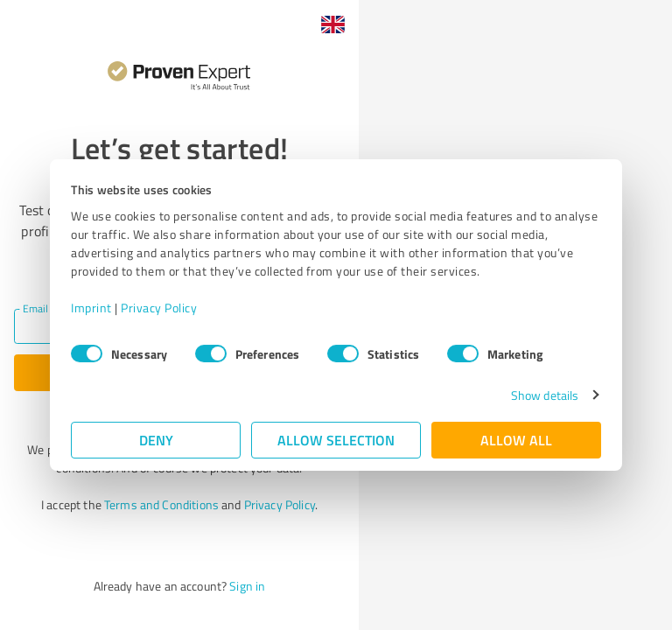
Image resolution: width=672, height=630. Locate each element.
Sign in (247, 586)
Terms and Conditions (161, 504)
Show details (545, 395)
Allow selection (336, 440)
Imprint (91, 308)
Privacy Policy (159, 308)
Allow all (516, 440)
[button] (332, 24)
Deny (156, 440)
